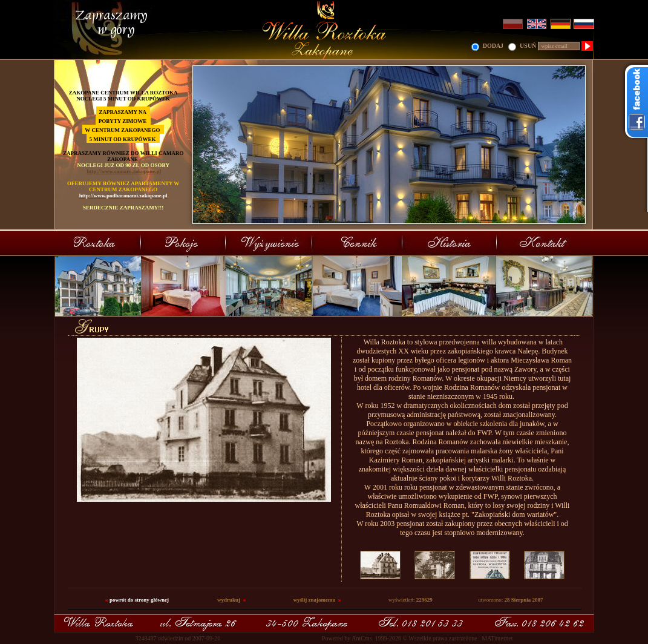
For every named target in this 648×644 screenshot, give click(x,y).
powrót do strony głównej (139, 600)
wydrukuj (229, 600)
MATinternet (497, 638)
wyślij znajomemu (315, 600)
